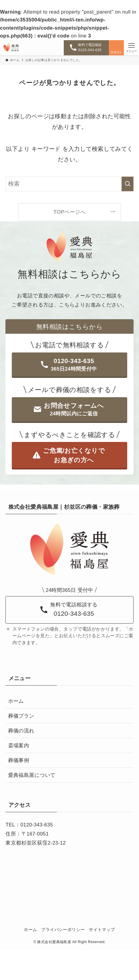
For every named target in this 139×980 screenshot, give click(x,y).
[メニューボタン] (131, 48)
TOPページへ (69, 212)
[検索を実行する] (128, 184)
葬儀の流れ (21, 731)
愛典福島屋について (32, 775)
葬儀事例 (19, 760)
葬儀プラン (21, 716)
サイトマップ (102, 930)
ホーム (16, 701)
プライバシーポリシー (63, 930)
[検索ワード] (69, 184)
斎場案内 (19, 746)
